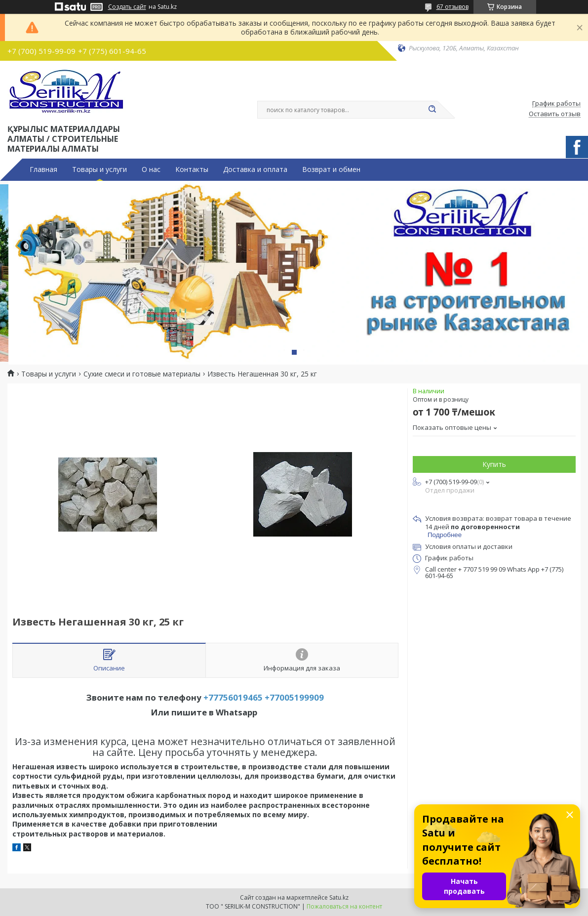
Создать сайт (127, 7)
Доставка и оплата (255, 169)
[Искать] (432, 110)
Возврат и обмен (331, 169)
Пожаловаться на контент (344, 906)
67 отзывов (452, 7)
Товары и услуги (99, 169)
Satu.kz (339, 897)
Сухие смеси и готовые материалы (142, 374)
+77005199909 (294, 697)
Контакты (192, 169)
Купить (494, 464)
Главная (43, 169)
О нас (151, 169)
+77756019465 (233, 697)
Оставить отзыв (555, 114)
